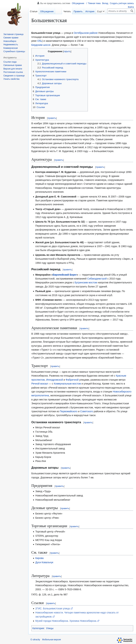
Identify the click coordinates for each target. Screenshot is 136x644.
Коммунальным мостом (67, 384)
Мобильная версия (52, 640)
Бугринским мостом (86, 282)
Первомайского (69, 411)
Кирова (39, 558)
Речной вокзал (40, 384)
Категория (38, 628)
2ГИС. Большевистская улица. (53, 608)
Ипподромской (54, 380)
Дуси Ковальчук (44, 562)
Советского (87, 411)
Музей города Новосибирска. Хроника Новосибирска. (66, 621)
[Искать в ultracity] (121, 11)
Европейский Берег (65, 275)
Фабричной (72, 380)
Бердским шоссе (41, 45)
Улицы (50, 628)
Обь (40, 41)
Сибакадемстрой (97, 279)
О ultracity (35, 640)
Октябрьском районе (86, 33)
